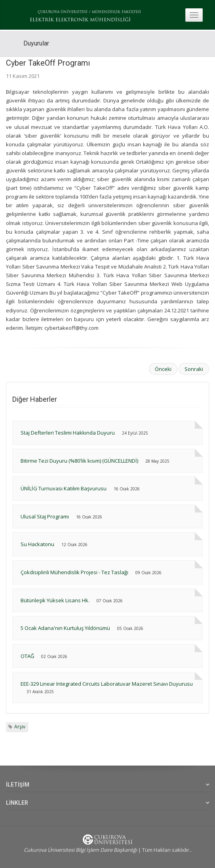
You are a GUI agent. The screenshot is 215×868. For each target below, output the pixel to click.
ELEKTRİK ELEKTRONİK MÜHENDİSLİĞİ (80, 20)
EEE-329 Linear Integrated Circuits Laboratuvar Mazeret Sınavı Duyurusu (107, 684)
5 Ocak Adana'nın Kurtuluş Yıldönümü (65, 628)
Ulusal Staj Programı (45, 516)
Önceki (163, 369)
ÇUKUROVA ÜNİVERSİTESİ (63, 12)
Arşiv (20, 727)
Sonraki (194, 369)
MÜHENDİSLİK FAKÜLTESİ (116, 12)
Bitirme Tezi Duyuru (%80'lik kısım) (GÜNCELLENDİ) (79, 461)
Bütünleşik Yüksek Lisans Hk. (55, 600)
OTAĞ (27, 656)
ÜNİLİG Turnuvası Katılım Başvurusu (64, 488)
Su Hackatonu (37, 544)
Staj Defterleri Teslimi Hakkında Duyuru (68, 433)
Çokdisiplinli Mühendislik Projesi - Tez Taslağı (74, 572)
